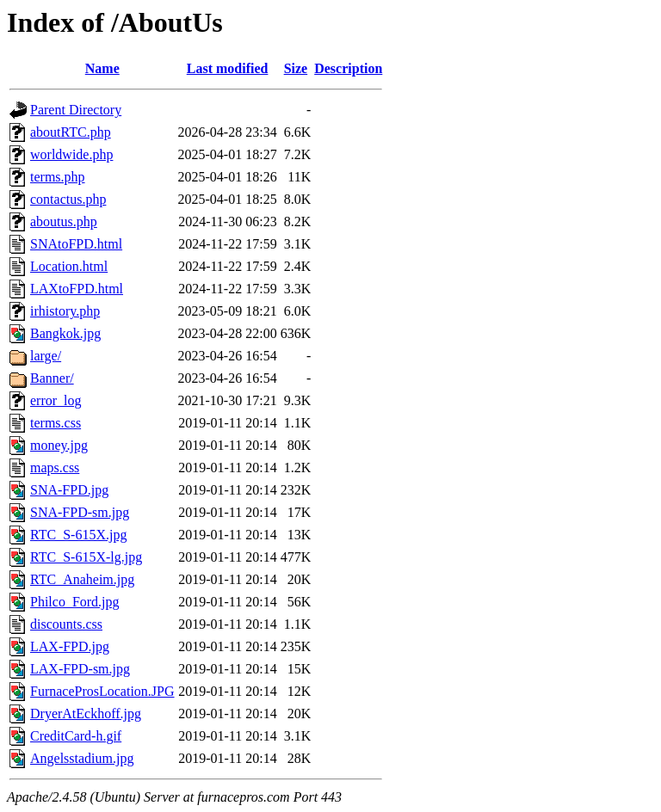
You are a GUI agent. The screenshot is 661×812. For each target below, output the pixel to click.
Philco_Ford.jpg (75, 602)
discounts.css (66, 624)
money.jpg (59, 445)
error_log (56, 400)
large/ (46, 356)
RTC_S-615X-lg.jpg (86, 557)
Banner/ (52, 378)
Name (102, 68)
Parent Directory (76, 110)
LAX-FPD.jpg (70, 646)
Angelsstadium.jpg (82, 758)
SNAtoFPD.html (76, 244)
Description (348, 68)
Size (296, 68)
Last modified (228, 68)
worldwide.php (71, 154)
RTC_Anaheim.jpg (82, 579)
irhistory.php (65, 311)
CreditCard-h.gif (76, 736)
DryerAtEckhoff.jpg (86, 714)
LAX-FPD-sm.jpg (80, 669)
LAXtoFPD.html (77, 289)
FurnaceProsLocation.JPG (102, 691)
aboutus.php (64, 221)
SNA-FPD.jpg (69, 490)
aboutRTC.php (71, 132)
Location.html (69, 266)
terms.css (56, 423)
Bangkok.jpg (65, 333)
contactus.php (68, 199)
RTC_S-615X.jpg (78, 535)
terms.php (58, 177)
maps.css (55, 468)
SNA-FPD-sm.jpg (80, 512)
